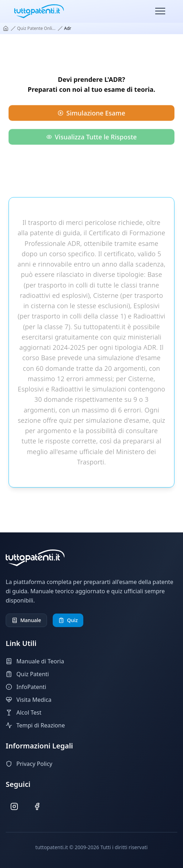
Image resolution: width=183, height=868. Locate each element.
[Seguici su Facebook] (37, 807)
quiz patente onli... (36, 28)
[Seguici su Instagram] (14, 807)
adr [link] (68, 28)
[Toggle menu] (160, 11)
